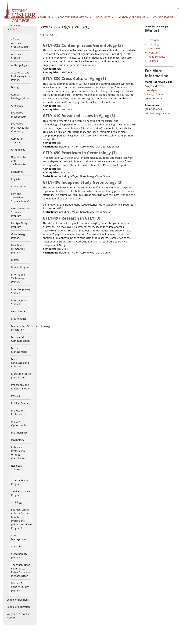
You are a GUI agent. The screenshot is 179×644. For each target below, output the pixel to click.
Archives (15, 26)
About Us (44, 17)
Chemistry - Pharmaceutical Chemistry (20, 128)
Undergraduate (19, 17)
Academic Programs (132, 17)
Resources (103, 17)
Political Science (21, 403)
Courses (153, 61)
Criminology (18, 150)
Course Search (163, 17)
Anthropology (19, 65)
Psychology (18, 440)
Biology (15, 87)
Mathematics (19, 319)
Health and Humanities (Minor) (18, 249)
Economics (17, 172)
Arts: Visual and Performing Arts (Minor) (20, 76)
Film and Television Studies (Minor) (20, 197)
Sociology (17, 502)
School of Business (18, 600)
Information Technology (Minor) (18, 278)
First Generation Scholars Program (21, 212)
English (15, 179)
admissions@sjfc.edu (157, 113)
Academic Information (73, 17)
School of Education (18, 607)
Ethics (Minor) (19, 186)
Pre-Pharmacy (19, 433)
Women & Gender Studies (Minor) (20, 587)
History (15, 260)
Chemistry (17, 106)
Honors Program (21, 267)
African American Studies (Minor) (20, 43)
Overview (154, 40)
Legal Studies (19, 311)
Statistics (16, 546)
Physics (15, 396)
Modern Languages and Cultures (20, 363)
